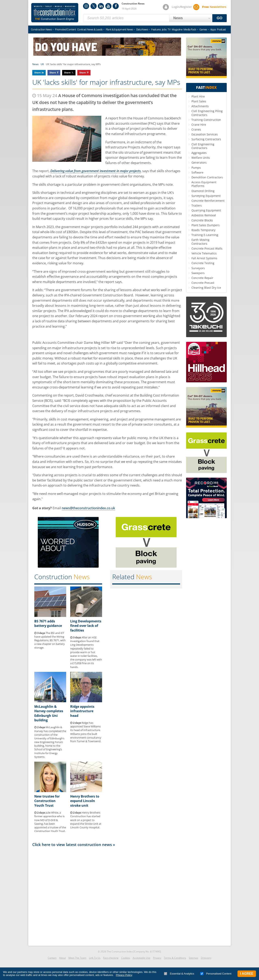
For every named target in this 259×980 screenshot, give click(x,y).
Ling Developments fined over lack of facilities (86, 626)
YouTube (108, 6)
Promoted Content (65, 29)
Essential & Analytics (179, 974)
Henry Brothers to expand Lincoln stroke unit (85, 801)
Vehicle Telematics (204, 253)
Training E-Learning (205, 235)
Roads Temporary (203, 230)
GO (220, 18)
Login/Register (182, 7)
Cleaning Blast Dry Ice (206, 288)
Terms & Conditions (175, 958)
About (62, 958)
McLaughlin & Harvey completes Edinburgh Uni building (49, 713)
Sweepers (198, 273)
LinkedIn (101, 6)
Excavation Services (205, 134)
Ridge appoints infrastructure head (82, 711)
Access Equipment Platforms (204, 184)
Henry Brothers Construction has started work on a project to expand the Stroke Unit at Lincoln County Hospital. (86, 820)
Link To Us (95, 958)
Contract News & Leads (90, 29)
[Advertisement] (107, 895)
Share (38, 72)
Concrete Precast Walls (207, 248)
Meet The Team (77, 958)
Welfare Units (201, 158)
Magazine (177, 29)
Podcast (221, 29)
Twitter (94, 6)
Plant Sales (199, 101)
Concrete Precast (203, 283)
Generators (199, 162)
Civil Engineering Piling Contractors (207, 113)
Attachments (200, 106)
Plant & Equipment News (119, 29)
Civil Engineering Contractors (203, 146)
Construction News (41, 29)
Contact (52, 958)
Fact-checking (111, 958)
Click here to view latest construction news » (74, 844)
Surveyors (198, 268)
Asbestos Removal (204, 215)
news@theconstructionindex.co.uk (88, 508)
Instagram (86, 6)
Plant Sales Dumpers (206, 225)
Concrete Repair (202, 278)
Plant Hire (198, 96)
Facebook (116, 6)
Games (203, 29)
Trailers (197, 205)
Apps (213, 29)
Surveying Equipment (206, 196)
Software (197, 172)
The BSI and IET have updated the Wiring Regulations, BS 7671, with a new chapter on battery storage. (50, 640)
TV (169, 29)
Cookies (126, 958)
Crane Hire (199, 125)
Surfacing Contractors (206, 139)
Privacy (157, 958)
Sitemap (193, 958)
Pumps (196, 168)
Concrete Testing (203, 263)
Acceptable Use (142, 958)
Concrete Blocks (202, 220)
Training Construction (206, 120)
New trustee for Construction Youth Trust (47, 801)
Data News (142, 29)
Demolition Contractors (207, 177)
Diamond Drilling (203, 191)
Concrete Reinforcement (208, 201)
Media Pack (190, 29)
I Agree (247, 974)
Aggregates (199, 153)
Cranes (196, 129)
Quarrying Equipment (206, 210)
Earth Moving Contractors (200, 242)
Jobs (164, 29)
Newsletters (214, 7)
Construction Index (55, 13)
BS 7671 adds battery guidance (48, 623)
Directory (206, 958)
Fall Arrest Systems (204, 258)
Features (156, 29)
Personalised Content (216, 974)
